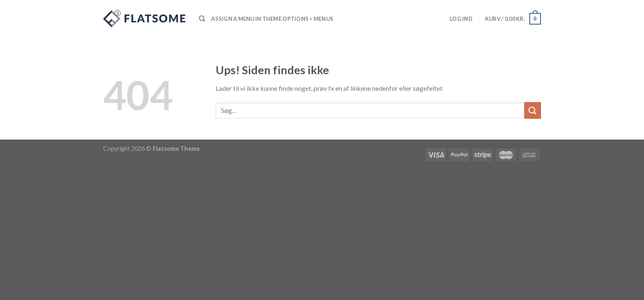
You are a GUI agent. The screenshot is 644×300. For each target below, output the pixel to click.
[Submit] (533, 110)
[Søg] (202, 19)
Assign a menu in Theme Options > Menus (272, 19)
